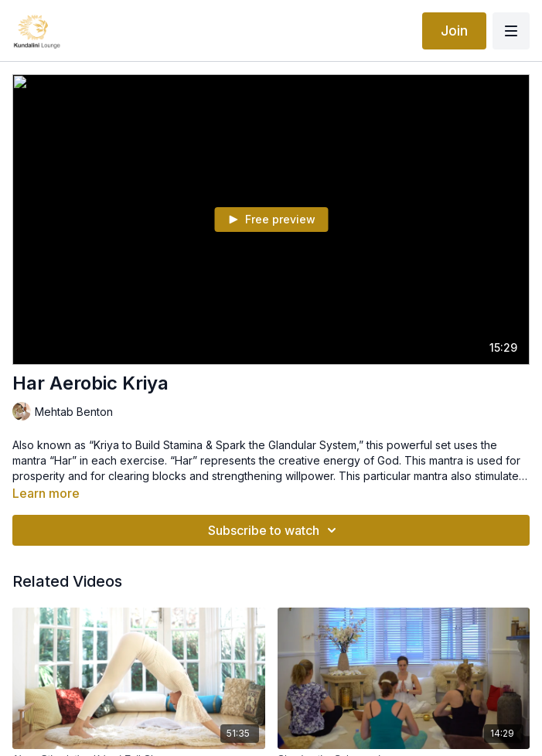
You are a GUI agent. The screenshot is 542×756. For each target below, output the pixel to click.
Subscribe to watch (274, 530)
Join (454, 31)
